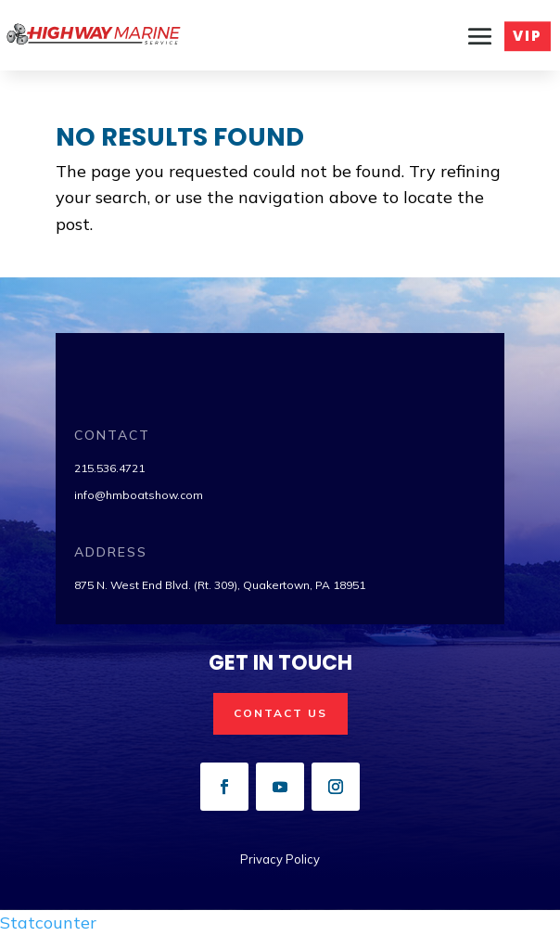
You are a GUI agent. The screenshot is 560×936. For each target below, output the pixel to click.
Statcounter (48, 923)
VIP (528, 39)
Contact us (280, 713)
